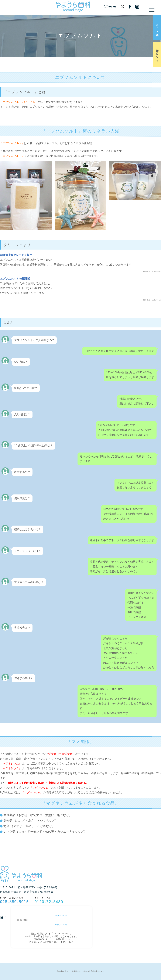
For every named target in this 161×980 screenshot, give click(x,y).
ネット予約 (157, 28)
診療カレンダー (157, 54)
